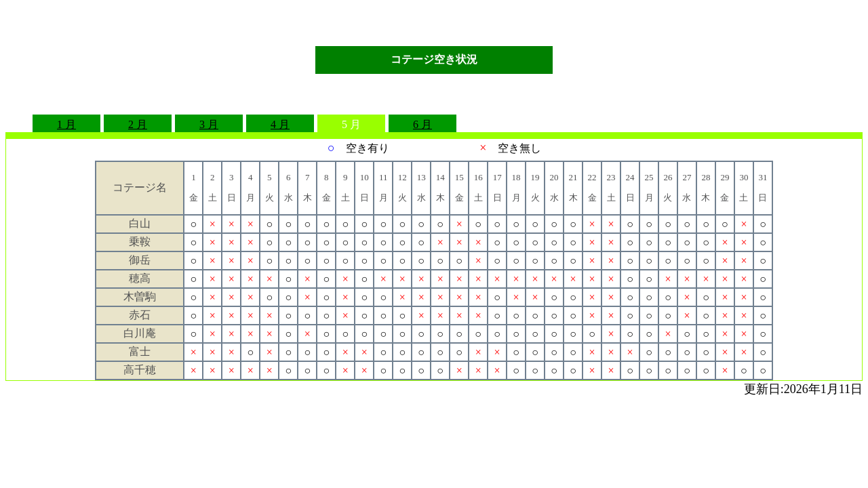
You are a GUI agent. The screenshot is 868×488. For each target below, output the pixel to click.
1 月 (66, 124)
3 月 (209, 124)
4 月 (280, 124)
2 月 (138, 124)
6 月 (422, 124)
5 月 (351, 124)
